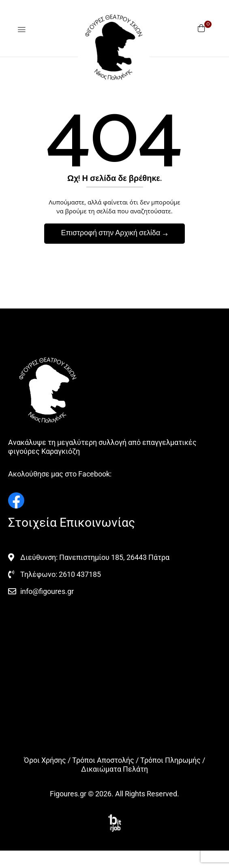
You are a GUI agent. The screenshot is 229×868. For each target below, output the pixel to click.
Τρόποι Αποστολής (103, 760)
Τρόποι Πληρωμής (170, 760)
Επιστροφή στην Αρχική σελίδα (111, 233)
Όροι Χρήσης (45, 760)
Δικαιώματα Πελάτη (114, 769)
